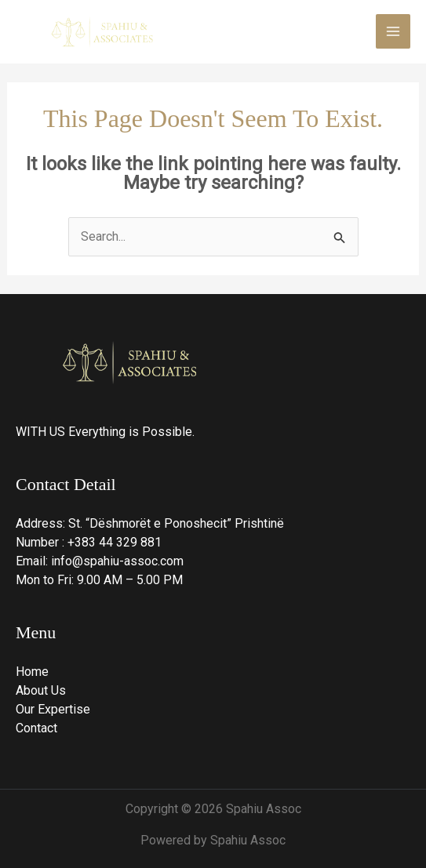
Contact (36, 728)
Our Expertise (53, 709)
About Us (41, 690)
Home (32, 672)
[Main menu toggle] (393, 31)
